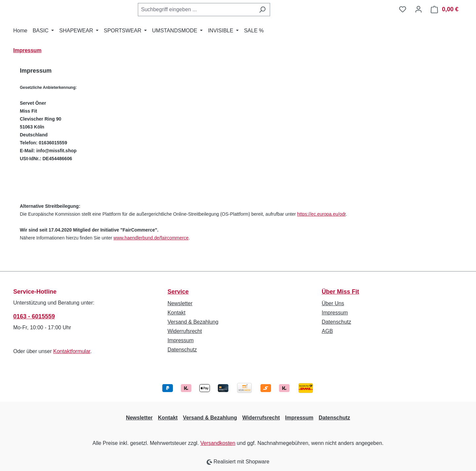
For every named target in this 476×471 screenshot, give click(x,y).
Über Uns (333, 303)
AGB (327, 331)
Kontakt (177, 313)
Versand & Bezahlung (193, 322)
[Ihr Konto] (418, 9)
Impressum (181, 340)
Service (178, 292)
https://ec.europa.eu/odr (321, 214)
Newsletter (180, 303)
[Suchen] (262, 10)
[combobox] (196, 10)
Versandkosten (218, 443)
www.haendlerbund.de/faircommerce (151, 238)
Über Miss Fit (340, 292)
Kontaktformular (72, 351)
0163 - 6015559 (34, 316)
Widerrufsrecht (185, 331)
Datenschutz (182, 350)
